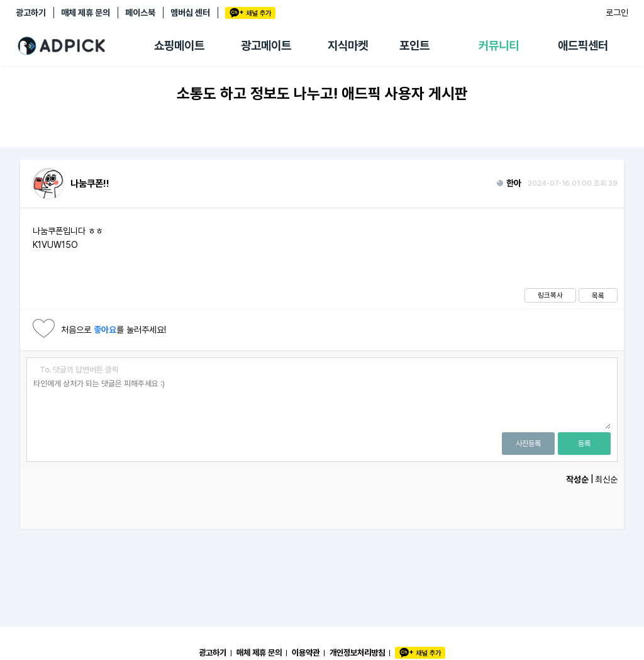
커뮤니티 (499, 46)
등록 (584, 444)
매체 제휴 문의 (86, 13)
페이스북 (140, 13)
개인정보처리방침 (357, 652)
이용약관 (306, 652)
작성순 (577, 479)
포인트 (414, 46)
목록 (598, 296)
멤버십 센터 (190, 13)
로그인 (617, 13)
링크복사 (550, 295)
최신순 (606, 479)
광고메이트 (266, 46)
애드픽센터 (583, 46)
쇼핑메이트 (179, 46)
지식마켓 (348, 46)
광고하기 (31, 13)
